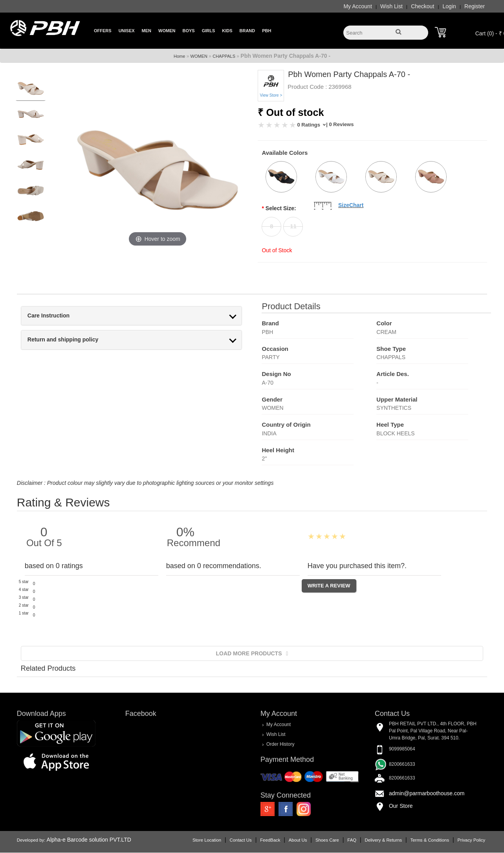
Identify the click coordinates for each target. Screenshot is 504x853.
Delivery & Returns (388, 840)
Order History (280, 744)
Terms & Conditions (434, 840)
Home (179, 56)
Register (479, 6)
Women (167, 31)
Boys (188, 31)
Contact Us (245, 840)
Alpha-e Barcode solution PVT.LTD (85, 840)
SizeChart (351, 205)
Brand (247, 31)
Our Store (403, 806)
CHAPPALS (224, 56)
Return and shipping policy (59, 340)
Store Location (211, 840)
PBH (267, 31)
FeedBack (274, 840)
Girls (209, 31)
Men (147, 31)
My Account (362, 6)
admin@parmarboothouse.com (429, 793)
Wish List (396, 6)
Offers (103, 31)
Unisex (127, 31)
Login (453, 6)
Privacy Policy (476, 840)
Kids (227, 31)
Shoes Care (332, 840)
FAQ (356, 840)
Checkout (427, 6)
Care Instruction (44, 316)
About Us (302, 840)
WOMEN (199, 56)
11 (293, 226)
